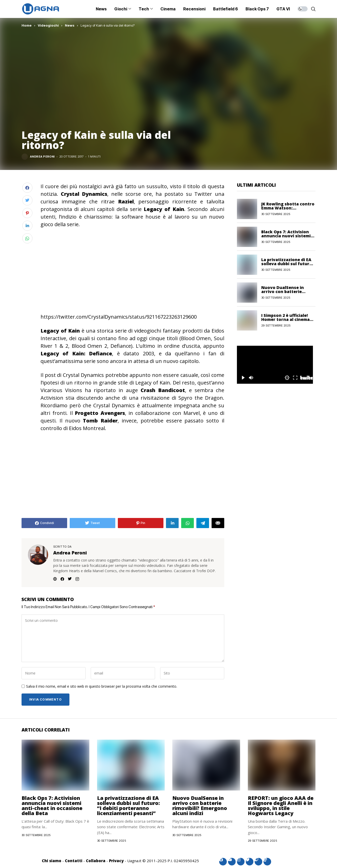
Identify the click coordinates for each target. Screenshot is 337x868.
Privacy (116, 861)
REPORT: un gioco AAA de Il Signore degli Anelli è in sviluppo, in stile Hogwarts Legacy (281, 806)
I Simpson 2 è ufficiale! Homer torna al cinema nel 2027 (285, 319)
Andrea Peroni (42, 157)
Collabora (96, 861)
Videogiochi (48, 25)
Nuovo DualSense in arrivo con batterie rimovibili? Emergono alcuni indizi (200, 806)
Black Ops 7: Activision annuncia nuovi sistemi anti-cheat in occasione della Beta (52, 806)
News (70, 25)
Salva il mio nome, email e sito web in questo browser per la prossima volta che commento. (102, 687)
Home (27, 25)
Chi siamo (52, 861)
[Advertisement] (132, 270)
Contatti (74, 861)
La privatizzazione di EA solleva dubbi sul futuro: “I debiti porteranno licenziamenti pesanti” (128, 806)
